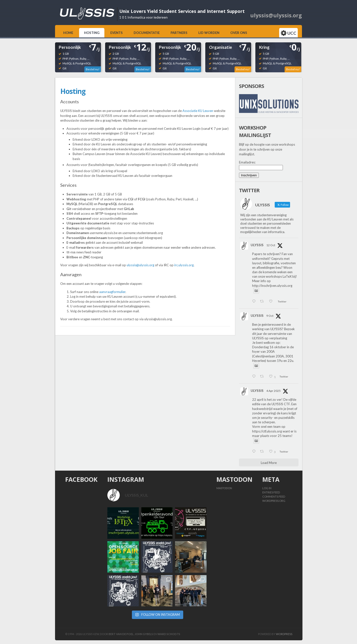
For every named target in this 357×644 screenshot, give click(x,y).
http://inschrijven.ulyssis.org (272, 286)
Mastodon (224, 488)
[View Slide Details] (269, 104)
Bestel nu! (93, 69)
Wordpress (284, 634)
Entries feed (271, 492)
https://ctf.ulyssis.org (267, 431)
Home (68, 33)
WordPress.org (274, 501)
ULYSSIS (257, 245)
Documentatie (147, 33)
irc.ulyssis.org (184, 265)
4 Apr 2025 (273, 391)
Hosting (92, 33)
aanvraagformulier (112, 292)
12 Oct (271, 245)
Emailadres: (247, 162)
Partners (179, 33)
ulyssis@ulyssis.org (140, 265)
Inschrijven (249, 175)
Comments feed (274, 496)
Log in (267, 488)
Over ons (239, 33)
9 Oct (270, 316)
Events (117, 33)
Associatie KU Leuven (198, 111)
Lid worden (209, 33)
